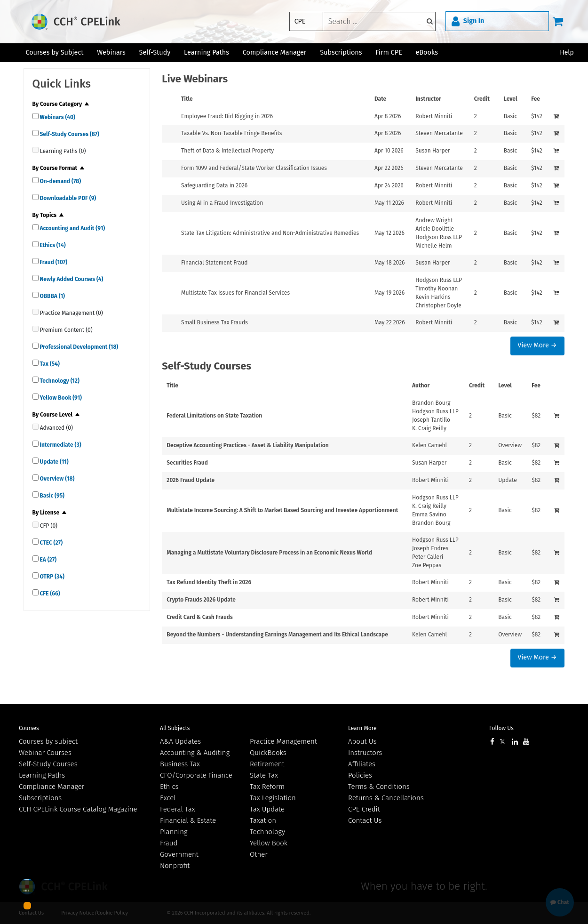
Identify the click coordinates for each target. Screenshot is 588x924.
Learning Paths (207, 52)
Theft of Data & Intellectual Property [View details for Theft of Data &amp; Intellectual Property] (227, 151)
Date (380, 99)
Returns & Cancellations (386, 798)
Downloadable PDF (68, 198)
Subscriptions (40, 798)
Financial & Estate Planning (188, 826)
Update (54, 462)
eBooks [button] (427, 52)
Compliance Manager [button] (275, 52)
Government (179, 854)
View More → (537, 345)
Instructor (428, 99)
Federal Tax (178, 809)
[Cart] (558, 21)
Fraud (53, 262)
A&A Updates (180, 741)
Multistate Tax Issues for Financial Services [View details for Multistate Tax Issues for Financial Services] (235, 293)
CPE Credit (364, 809)
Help (567, 52)
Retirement (267, 764)
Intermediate (60, 445)
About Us (362, 741)
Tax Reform (267, 787)
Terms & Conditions (379, 787)
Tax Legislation (273, 798)
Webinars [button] (111, 52)
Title (187, 99)
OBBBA (52, 296)
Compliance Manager (52, 787)
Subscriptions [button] (341, 52)
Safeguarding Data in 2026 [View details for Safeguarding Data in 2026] (214, 185)
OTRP (52, 577)
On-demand (60, 181)
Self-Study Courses (69, 134)
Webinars (57, 117)
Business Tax (180, 764)
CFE (49, 594)
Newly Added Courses (71, 279)
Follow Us (501, 728)
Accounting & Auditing (195, 753)
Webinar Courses (45, 753)
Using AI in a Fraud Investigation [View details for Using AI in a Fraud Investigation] (222, 203)
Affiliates (362, 764)
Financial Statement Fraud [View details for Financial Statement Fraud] (214, 263)
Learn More (362, 728)
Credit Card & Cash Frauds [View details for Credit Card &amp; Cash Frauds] (200, 617)
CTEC (51, 543)
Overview (57, 479)
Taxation (263, 820)
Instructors (365, 753)
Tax (49, 364)
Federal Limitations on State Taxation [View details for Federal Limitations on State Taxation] (214, 416)
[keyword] (379, 21)
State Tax (264, 775)
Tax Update (267, 809)
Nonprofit (175, 866)
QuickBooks (268, 753)
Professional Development (79, 347)
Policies (360, 775)
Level (511, 99)
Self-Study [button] (155, 52)
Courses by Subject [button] (54, 52)
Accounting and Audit (72, 228)
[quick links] (36, 116)
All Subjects (175, 728)
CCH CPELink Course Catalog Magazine (78, 809)
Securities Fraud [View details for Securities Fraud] (187, 463)
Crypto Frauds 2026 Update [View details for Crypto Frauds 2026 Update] (201, 600)
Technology (59, 381)
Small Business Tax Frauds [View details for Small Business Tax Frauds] (215, 322)
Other (259, 854)
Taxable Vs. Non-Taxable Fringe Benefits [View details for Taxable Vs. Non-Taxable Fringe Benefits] (231, 133)
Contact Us (365, 820)
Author (421, 386)
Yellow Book (60, 398)
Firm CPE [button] (389, 52)
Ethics (52, 245)
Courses (29, 728)
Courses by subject (48, 741)
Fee (536, 99)
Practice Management (283, 741)
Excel (168, 798)
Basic (52, 496)
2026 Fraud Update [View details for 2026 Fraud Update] (191, 480)
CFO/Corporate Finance (196, 775)
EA (48, 560)
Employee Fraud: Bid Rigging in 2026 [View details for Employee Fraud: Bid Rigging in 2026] (227, 116)
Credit (482, 99)
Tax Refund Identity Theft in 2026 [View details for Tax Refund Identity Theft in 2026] (209, 582)
